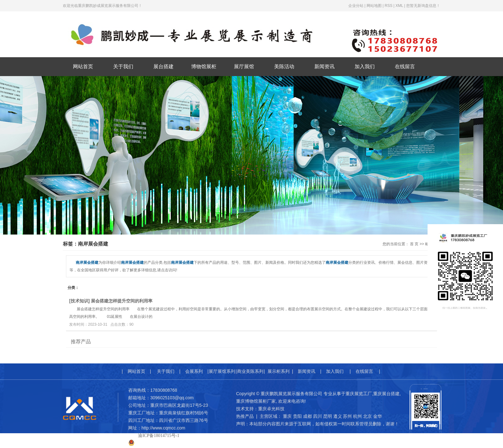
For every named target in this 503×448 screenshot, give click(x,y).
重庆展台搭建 (386, 394)
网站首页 (83, 66)
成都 (307, 416)
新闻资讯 (324, 66)
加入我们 (365, 66)
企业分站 (356, 6)
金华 (378, 416)
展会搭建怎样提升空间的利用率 (122, 301)
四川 (318, 416)
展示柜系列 (279, 371)
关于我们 (123, 66)
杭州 (357, 416)
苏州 (347, 416)
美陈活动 (284, 66)
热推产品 (245, 416)
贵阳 (297, 416)
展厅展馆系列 (222, 371)
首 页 (414, 244)
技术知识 (80, 301)
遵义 (338, 416)
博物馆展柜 (204, 66)
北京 (368, 416)
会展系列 (194, 371)
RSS (388, 6)
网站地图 (374, 6)
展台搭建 (163, 66)
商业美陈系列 (250, 371)
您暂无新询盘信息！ (423, 6)
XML (399, 6)
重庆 (287, 416)
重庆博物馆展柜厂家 (256, 401)
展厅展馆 (244, 66)
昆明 (328, 416)
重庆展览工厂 (359, 394)
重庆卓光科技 (271, 409)
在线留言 (405, 66)
